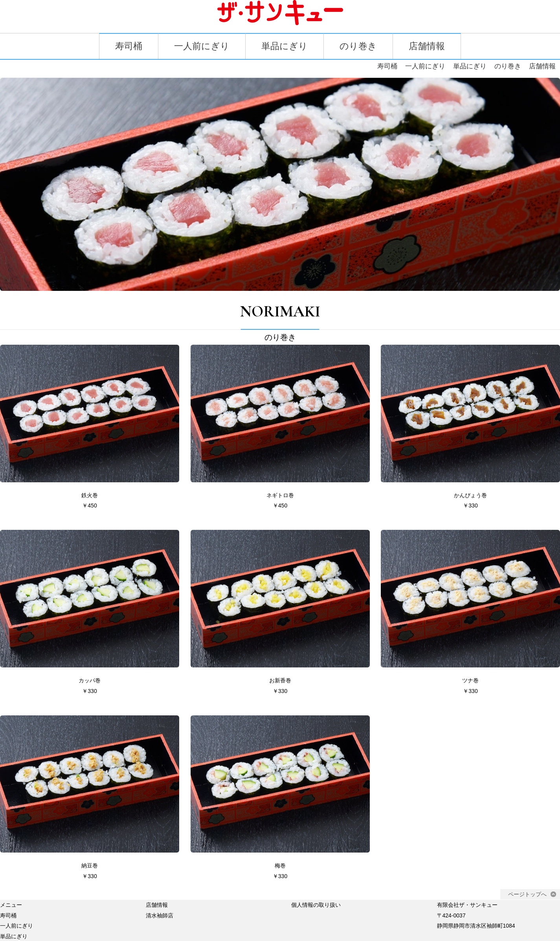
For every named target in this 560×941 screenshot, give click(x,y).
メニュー (11, 886)
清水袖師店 (160, 897)
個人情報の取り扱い (316, 886)
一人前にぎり (200, 47)
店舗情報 (430, 47)
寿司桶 (125, 47)
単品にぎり (285, 47)
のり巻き (360, 47)
